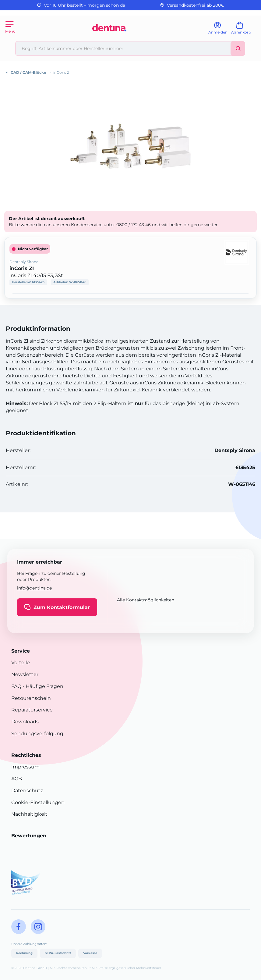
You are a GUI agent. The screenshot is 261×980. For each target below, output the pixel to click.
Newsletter (25, 674)
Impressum (25, 767)
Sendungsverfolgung (37, 734)
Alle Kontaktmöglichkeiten (146, 600)
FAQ (16, 686)
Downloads (25, 722)
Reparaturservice (32, 710)
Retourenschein (31, 698)
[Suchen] (238, 48)
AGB (17, 779)
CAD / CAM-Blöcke (28, 72)
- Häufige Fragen (42, 686)
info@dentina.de (34, 588)
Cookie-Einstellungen (38, 802)
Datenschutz (27, 791)
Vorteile (21, 663)
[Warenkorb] (243, 30)
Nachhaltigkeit (29, 814)
